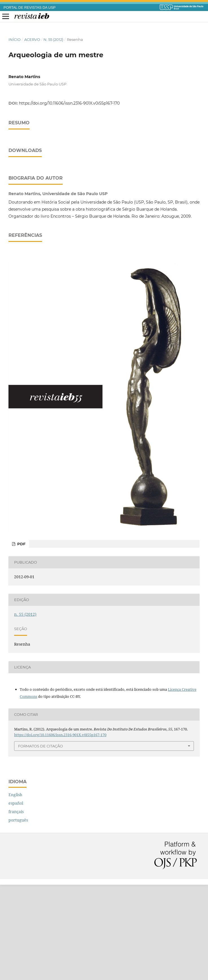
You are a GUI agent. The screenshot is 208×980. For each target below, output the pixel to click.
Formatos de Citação (40, 841)
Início (15, 39)
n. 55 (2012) (53, 39)
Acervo (32, 39)
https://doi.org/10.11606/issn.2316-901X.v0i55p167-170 (69, 103)
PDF (21, 639)
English (15, 890)
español (16, 898)
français (16, 907)
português (18, 915)
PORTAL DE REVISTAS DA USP (30, 8)
